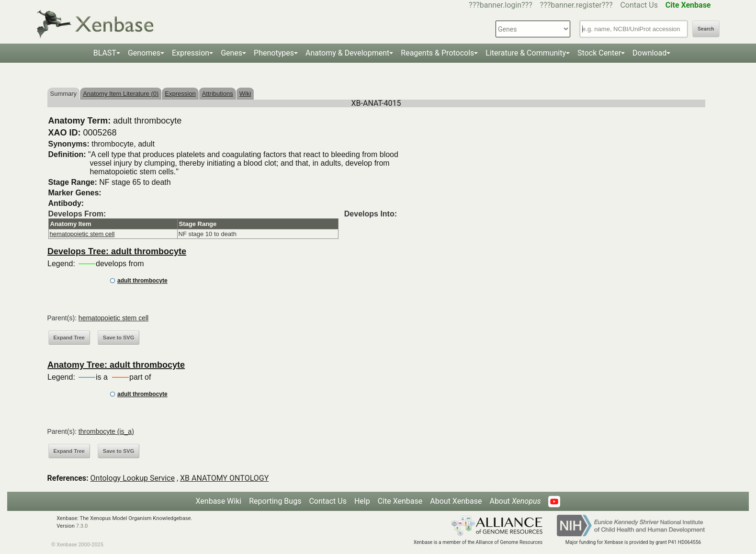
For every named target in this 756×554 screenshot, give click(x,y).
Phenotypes (274, 53)
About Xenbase (456, 501)
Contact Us (639, 5)
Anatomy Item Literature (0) (121, 94)
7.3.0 (82, 526)
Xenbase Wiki (219, 501)
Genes (231, 53)
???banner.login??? (501, 5)
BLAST (105, 53)
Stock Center (599, 53)
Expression (191, 53)
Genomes (144, 53)
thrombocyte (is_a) (106, 431)
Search (706, 29)
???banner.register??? (576, 5)
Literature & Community (526, 53)
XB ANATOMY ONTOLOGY (224, 478)
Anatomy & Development (347, 53)
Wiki (245, 94)
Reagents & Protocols (437, 53)
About (515, 501)
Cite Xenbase (400, 501)
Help (362, 501)
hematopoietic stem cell (82, 234)
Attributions (218, 94)
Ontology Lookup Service (133, 478)
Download (649, 53)
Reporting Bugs (275, 501)
